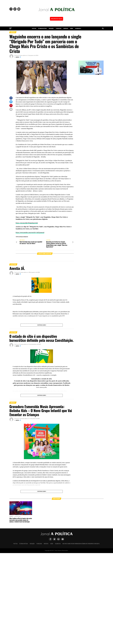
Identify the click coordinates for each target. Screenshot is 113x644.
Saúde (72, 28)
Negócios (66, 28)
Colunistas (78, 28)
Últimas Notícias (42, 28)
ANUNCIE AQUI (56, 19)
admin (17, 57)
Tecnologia (59, 28)
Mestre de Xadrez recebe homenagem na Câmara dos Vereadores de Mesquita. (57, 33)
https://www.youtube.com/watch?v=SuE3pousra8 (31, 232)
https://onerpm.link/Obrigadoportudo (28, 223)
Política (34, 28)
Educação (51, 28)
